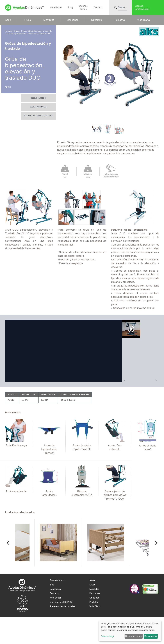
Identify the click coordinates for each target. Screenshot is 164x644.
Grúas (27, 20)
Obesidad (97, 20)
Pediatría (120, 20)
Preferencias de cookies (62, 633)
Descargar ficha (39, 98)
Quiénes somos (58, 607)
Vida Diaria (143, 20)
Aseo (8, 20)
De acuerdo (151, 636)
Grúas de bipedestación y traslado (36, 31)
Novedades (56, 7)
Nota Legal (55, 625)
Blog (71, 7)
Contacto (98, 7)
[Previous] (8, 570)
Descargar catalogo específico (39, 116)
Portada (9, 31)
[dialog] (130, 631)
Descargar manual (39, 107)
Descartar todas (133, 636)
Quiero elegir (108, 636)
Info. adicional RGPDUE (61, 629)
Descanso (73, 20)
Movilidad (49, 20)
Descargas (55, 616)
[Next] (156, 570)
